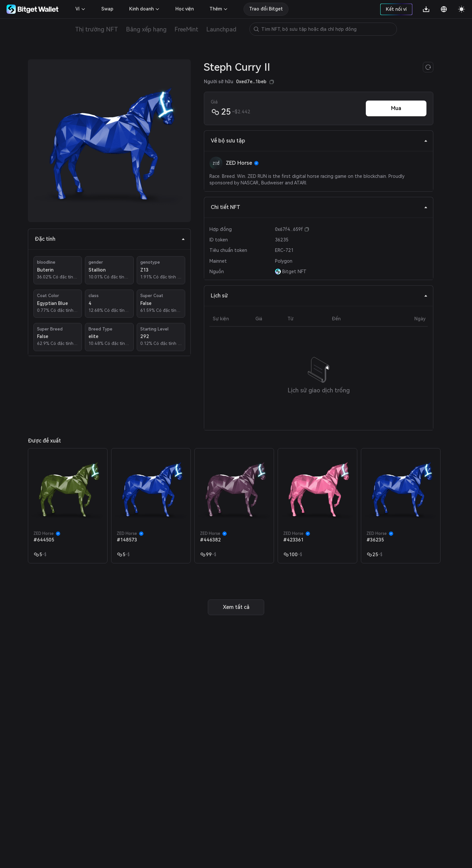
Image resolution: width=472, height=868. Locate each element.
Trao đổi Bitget (266, 9)
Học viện (185, 9)
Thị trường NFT (97, 29)
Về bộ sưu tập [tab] (319, 141)
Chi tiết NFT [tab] (319, 207)
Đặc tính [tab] (110, 239)
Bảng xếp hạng (146, 29)
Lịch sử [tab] (319, 296)
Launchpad (221, 29)
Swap (107, 9)
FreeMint (186, 29)
